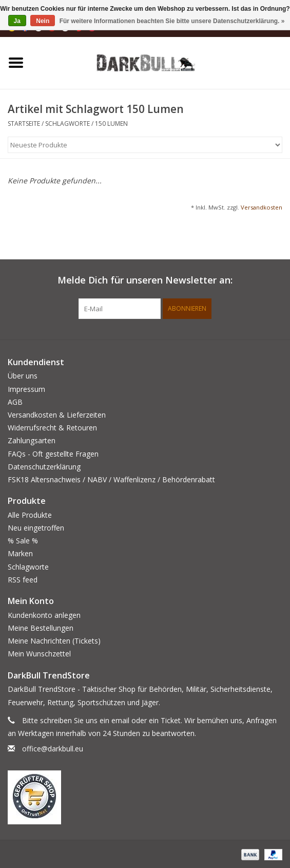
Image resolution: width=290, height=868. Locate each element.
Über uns (23, 376)
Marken (20, 553)
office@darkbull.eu (53, 749)
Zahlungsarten (32, 440)
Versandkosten (262, 207)
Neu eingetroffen (36, 528)
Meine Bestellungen (41, 628)
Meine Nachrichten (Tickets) (54, 641)
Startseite (24, 124)
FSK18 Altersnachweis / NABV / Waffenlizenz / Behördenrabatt (111, 479)
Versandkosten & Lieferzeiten (57, 415)
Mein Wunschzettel (39, 654)
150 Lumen (111, 124)
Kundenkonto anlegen (44, 615)
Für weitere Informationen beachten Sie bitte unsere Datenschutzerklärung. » (172, 21)
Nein (43, 21)
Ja (17, 21)
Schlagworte (67, 124)
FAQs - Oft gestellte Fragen (53, 454)
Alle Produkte (30, 515)
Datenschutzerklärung (44, 467)
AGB (15, 402)
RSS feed (23, 580)
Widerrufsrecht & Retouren (52, 428)
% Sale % (23, 541)
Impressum (26, 389)
